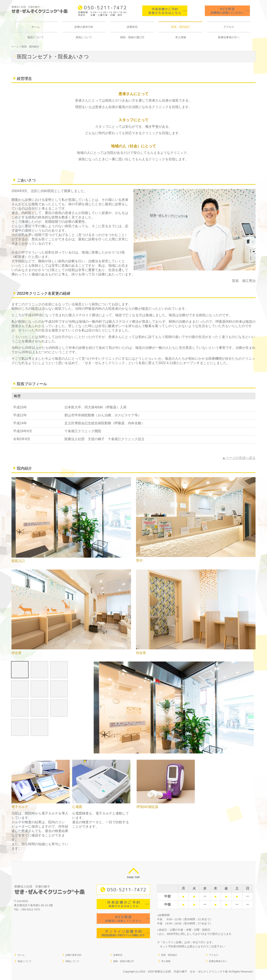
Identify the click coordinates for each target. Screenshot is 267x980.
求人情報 (181, 37)
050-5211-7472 (31, 909)
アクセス (229, 27)
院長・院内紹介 (181, 27)
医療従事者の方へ (229, 37)
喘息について (36, 37)
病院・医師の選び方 (132, 37)
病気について (84, 37)
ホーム (36, 27)
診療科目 (132, 27)
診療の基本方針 (84, 27)
